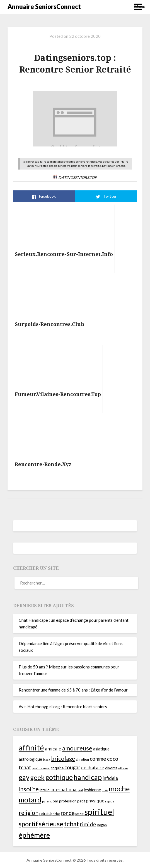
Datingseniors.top (75, 177)
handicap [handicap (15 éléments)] (88, 777)
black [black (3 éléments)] (47, 759)
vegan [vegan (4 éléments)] (102, 825)
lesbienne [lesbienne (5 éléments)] (92, 790)
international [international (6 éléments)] (64, 790)
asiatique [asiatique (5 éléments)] (101, 749)
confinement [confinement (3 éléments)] (41, 768)
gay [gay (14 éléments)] (24, 777)
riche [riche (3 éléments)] (56, 814)
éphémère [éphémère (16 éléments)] (34, 835)
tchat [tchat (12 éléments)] (72, 824)
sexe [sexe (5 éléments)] (79, 813)
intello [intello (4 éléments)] (45, 790)
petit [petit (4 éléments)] (81, 801)
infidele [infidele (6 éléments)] (110, 778)
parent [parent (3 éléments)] (47, 801)
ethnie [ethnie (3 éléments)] (123, 768)
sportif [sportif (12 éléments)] (28, 824)
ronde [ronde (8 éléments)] (68, 813)
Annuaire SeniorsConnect (44, 7)
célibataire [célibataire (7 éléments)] (93, 768)
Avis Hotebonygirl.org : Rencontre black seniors (63, 707)
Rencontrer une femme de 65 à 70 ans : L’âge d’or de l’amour (73, 690)
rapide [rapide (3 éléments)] (110, 801)
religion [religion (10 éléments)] (29, 813)
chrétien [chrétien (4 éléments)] (82, 759)
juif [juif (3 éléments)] (81, 790)
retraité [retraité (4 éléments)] (45, 814)
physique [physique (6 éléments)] (95, 801)
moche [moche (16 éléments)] (119, 789)
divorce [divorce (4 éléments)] (111, 768)
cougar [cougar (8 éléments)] (72, 767)
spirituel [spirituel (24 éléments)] (99, 812)
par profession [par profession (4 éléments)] (65, 801)
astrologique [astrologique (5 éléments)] (30, 759)
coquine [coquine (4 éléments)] (57, 768)
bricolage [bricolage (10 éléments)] (63, 758)
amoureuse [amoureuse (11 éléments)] (77, 748)
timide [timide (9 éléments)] (88, 824)
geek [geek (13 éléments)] (37, 777)
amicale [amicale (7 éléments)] (53, 749)
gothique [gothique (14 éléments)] (59, 777)
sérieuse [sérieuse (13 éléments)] (51, 824)
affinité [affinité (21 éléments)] (31, 747)
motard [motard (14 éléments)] (30, 800)
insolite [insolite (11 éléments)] (29, 789)
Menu (138, 6)
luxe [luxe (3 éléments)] (105, 790)
